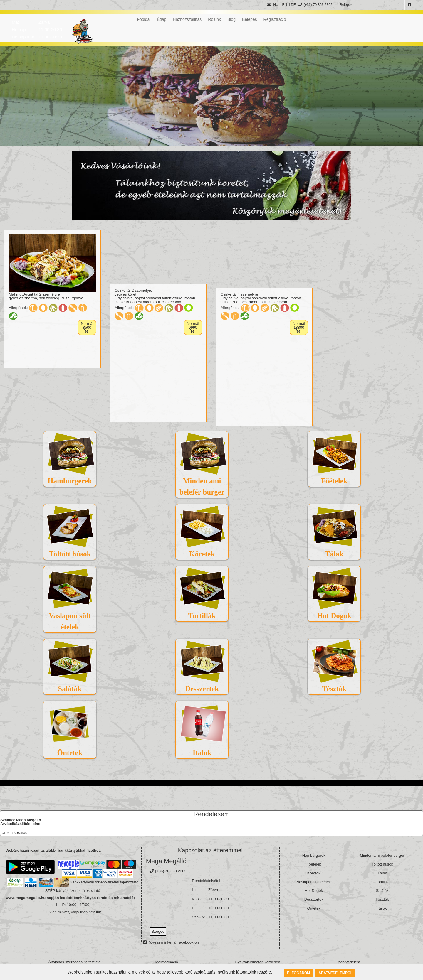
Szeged (158, 931)
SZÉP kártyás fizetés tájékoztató (73, 891)
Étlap (162, 19)
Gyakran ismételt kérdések (257, 962)
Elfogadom (298, 973)
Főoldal (144, 19)
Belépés (346, 5)
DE (293, 5)
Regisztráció (275, 19)
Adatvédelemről (335, 973)
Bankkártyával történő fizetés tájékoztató (104, 882)
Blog (231, 19)
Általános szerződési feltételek (74, 962)
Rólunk (214, 19)
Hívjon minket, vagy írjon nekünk (73, 912)
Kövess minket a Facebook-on (171, 942)
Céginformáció (166, 962)
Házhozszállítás (187, 19)
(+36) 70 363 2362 (315, 5)
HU (272, 5)
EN (284, 5)
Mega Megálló (166, 861)
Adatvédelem (349, 962)
